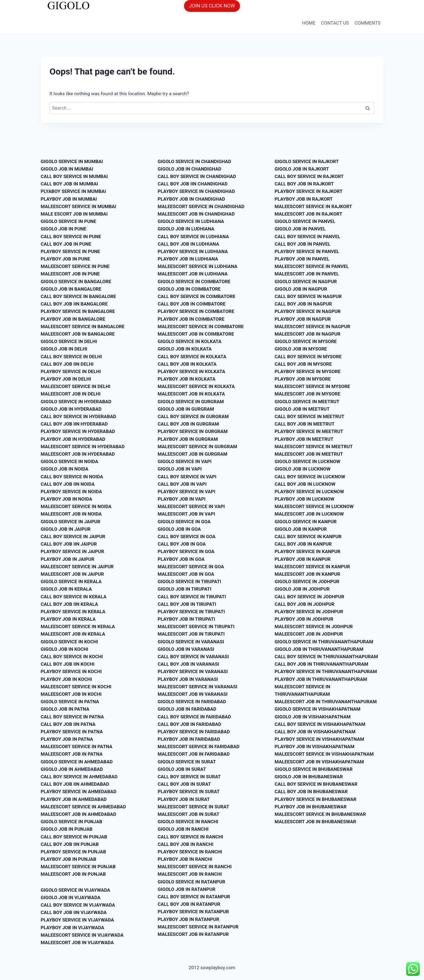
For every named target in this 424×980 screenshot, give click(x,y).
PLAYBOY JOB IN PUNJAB (69, 859)
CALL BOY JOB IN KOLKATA (187, 364)
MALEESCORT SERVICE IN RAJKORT (314, 206)
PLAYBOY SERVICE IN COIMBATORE (196, 311)
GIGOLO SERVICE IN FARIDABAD (192, 702)
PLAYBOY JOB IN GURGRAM (188, 439)
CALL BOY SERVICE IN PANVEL (308, 237)
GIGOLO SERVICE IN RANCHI (188, 822)
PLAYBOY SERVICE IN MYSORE (308, 371)
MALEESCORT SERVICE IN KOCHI (76, 687)
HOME (309, 23)
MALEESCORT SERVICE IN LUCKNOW (314, 506)
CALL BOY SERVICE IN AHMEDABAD (79, 777)
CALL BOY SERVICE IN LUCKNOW (310, 477)
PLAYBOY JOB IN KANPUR (303, 559)
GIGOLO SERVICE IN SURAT (187, 762)
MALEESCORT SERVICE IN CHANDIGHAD (201, 206)
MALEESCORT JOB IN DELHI (71, 394)
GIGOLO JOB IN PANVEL (300, 229)
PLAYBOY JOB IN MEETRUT (304, 439)
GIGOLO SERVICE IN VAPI (185, 461)
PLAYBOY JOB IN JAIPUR (68, 559)
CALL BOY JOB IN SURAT (184, 784)
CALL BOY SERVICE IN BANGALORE (78, 296)
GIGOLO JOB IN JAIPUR (66, 529)
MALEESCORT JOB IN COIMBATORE (196, 334)
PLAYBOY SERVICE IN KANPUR (308, 551)
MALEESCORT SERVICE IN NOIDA (76, 506)
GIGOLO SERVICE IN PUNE (69, 221)
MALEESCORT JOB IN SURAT (189, 814)
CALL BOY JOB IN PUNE (66, 244)
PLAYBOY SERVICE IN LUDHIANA (193, 251)
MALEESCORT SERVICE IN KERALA (78, 626)
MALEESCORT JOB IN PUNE (70, 274)
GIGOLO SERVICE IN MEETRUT (307, 402)
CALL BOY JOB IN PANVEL (303, 244)
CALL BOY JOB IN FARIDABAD (190, 724)
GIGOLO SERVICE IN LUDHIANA (191, 221)
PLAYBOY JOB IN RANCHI (185, 859)
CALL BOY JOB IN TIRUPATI (187, 604)
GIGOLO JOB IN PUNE (64, 229)
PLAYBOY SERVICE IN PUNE (70, 251)
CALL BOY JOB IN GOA (182, 544)
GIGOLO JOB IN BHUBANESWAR (309, 777)
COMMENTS (367, 23)
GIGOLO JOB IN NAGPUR (301, 289)
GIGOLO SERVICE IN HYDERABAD (76, 402)
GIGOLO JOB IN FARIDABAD (187, 709)
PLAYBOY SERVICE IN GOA (186, 551)
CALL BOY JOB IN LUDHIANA (189, 244)
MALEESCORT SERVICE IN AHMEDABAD (83, 807)
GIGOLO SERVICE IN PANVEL (305, 221)
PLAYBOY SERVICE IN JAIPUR (73, 551)
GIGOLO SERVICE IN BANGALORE (76, 281)
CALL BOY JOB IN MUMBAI (70, 184)
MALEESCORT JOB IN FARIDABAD (194, 754)
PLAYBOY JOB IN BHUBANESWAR (311, 807)
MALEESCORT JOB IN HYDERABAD (78, 454)
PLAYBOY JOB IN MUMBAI (69, 199)
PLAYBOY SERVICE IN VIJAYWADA (78, 920)
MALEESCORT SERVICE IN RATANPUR (198, 927)
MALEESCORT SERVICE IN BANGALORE (83, 326)
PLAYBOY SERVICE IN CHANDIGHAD (196, 191)
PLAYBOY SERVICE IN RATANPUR (193, 912)
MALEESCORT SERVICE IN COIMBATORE (201, 326)
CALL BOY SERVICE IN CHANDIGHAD (197, 176)
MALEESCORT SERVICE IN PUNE (75, 266)
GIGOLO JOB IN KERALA (66, 589)
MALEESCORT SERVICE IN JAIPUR (77, 567)
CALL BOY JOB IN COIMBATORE (192, 304)
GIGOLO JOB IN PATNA (65, 709)
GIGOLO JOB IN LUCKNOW (303, 469)
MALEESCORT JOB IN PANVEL (307, 274)
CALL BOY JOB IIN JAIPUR (69, 544)
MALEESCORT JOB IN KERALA (73, 634)
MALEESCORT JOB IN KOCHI (71, 694)
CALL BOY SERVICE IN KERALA (74, 597)
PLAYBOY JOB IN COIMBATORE (191, 319)
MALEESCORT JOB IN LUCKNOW (309, 514)
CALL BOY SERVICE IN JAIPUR (73, 537)
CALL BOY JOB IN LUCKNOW (305, 484)
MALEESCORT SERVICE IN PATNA (77, 747)
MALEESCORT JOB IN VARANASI (193, 694)
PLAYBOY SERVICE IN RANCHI (190, 852)
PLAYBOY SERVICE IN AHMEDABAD (79, 792)
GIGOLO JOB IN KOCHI (65, 649)
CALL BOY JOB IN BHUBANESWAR (311, 792)
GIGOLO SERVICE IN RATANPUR (192, 882)
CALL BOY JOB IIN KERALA (70, 604)
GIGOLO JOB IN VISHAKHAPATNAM (313, 717)
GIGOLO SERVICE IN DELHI (69, 341)
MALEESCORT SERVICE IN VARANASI (198, 687)
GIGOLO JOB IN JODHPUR (302, 589)
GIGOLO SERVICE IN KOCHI (70, 642)
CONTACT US (335, 23)
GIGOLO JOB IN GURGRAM (186, 409)
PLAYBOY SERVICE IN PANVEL (307, 251)
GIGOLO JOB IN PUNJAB (67, 829)
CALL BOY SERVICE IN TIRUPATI (192, 597)
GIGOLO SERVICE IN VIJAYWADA (76, 890)
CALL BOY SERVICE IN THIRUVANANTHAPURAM (326, 657)
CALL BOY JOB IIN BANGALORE (74, 304)
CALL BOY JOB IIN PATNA (68, 724)
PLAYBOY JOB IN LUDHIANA (188, 259)
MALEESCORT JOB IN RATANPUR (193, 934)
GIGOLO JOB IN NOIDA (65, 469)
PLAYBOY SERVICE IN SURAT (189, 792)
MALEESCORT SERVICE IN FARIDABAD (199, 747)
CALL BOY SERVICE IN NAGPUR (308, 296)
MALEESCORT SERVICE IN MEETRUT (314, 447)
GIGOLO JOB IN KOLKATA (185, 349)
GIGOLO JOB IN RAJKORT (302, 169)
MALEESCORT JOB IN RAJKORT (309, 214)
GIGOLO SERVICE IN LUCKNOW (308, 461)
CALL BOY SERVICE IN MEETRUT (310, 416)
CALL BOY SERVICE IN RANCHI (190, 837)
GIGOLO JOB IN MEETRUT (302, 409)
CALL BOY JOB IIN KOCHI (68, 664)
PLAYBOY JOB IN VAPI (182, 499)
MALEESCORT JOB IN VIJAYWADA (77, 942)
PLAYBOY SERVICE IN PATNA (72, 732)
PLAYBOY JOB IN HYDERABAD (73, 439)
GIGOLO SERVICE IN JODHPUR (307, 581)
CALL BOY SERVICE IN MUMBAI (74, 176)
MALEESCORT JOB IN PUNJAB (73, 874)
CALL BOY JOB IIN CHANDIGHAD (193, 184)
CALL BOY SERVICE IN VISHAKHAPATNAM (320, 724)
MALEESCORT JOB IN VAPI (186, 514)
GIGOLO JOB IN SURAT (182, 769)
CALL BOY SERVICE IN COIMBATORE (197, 296)
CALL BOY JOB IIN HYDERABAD (74, 424)
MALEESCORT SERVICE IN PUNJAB (78, 867)
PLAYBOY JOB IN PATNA (67, 739)
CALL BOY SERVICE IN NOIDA (72, 477)
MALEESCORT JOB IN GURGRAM (193, 454)
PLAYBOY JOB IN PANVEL (302, 259)
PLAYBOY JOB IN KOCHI (66, 679)
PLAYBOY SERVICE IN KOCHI (71, 671)
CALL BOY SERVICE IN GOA (187, 537)
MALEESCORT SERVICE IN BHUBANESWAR (320, 814)
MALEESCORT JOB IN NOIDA (71, 514)
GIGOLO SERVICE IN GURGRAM (191, 402)
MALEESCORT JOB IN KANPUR (308, 574)
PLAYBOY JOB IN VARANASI (188, 679)
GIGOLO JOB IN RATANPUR (187, 889)
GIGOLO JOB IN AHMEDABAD (72, 769)
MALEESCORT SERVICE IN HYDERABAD (83, 447)
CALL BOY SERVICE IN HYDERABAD (79, 416)
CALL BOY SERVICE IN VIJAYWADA (78, 905)
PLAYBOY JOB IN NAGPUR (303, 319)
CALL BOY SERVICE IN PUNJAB (74, 837)
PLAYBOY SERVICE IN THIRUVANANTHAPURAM (326, 671)
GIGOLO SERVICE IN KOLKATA (190, 341)
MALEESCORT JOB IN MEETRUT (309, 454)
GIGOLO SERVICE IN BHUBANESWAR (314, 769)
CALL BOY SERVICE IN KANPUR (308, 537)
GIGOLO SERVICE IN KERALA (71, 581)
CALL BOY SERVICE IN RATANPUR (194, 897)
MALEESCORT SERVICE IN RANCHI (195, 867)
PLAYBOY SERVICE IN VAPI (187, 492)
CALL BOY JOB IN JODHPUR (305, 604)
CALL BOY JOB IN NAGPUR (303, 304)
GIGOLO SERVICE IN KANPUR (306, 522)
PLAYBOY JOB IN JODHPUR (304, 619)
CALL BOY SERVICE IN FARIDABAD (194, 717)
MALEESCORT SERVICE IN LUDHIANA (198, 266)
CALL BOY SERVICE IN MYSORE (308, 357)
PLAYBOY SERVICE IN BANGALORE (78, 311)
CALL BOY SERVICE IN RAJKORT (309, 176)
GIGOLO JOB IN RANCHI (183, 829)
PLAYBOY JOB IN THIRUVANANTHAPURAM (321, 679)
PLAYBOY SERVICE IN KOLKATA (192, 371)
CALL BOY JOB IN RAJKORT (304, 184)
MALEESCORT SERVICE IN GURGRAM (198, 447)
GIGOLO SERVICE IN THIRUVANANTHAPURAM (324, 642)
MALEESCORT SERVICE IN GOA (191, 567)
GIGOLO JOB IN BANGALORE (71, 289)
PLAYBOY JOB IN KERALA (68, 619)
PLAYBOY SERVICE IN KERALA (73, 612)
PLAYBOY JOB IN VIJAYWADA (73, 928)
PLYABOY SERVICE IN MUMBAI (74, 191)
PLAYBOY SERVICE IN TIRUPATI (191, 612)
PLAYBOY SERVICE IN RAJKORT (309, 191)
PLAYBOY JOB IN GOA (181, 559)
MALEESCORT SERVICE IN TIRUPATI (196, 626)
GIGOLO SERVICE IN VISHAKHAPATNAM (318, 709)
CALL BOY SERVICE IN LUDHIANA (193, 237)
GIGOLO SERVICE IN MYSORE (306, 341)
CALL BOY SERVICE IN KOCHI (72, 657)
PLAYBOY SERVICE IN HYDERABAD (78, 431)
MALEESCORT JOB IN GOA (186, 574)
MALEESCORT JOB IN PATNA (72, 754)
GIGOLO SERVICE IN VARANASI (191, 642)
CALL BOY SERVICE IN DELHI (71, 357)
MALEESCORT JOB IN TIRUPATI (191, 634)
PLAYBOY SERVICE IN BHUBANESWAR (316, 799)
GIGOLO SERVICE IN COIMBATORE (194, 281)
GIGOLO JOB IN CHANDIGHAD (190, 169)
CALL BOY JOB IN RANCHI (186, 844)
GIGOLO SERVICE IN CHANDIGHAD (194, 161)
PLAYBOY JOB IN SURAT (184, 799)
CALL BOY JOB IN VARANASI (189, 664)
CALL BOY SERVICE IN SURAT (189, 777)
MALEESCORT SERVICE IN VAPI (191, 506)
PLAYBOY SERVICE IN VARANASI (193, 671)
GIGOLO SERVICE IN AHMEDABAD (77, 762)
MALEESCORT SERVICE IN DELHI (76, 386)
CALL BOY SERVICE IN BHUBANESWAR (316, 784)
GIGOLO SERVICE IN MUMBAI (72, 161)
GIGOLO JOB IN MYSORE (301, 349)
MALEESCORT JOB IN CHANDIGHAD (196, 214)
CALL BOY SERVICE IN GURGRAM (193, 416)
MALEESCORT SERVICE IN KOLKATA (196, 386)
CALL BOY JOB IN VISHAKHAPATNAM (315, 732)
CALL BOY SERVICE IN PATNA (72, 717)
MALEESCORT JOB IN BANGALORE (78, 334)
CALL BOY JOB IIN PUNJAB (70, 844)
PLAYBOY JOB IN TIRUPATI (186, 619)
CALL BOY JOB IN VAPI (182, 484)
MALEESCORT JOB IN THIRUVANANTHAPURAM (326, 702)
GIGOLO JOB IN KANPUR (301, 529)
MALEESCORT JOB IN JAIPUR (72, 574)
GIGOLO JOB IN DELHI (64, 349)
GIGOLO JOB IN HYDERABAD (71, 409)
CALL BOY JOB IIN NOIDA (68, 484)
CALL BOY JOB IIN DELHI (67, 364)
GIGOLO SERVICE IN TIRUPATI (190, 581)
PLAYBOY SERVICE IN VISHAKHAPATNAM (320, 739)
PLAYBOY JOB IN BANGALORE (73, 319)
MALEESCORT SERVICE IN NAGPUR (313, 326)
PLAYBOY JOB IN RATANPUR (189, 919)
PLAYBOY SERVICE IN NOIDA (71, 492)
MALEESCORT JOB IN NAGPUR (308, 334)
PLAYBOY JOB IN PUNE (66, 259)
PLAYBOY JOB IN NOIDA (67, 499)
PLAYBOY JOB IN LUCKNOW (305, 499)
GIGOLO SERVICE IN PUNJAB (72, 822)
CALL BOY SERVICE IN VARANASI (193, 657)
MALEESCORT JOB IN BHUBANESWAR (315, 822)
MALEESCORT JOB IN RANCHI (190, 874)
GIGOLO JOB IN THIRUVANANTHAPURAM (319, 649)
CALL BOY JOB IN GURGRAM (188, 424)
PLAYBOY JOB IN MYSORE (303, 379)
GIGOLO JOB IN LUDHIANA (186, 229)
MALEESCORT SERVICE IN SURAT (194, 807)
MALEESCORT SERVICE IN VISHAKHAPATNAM (324, 754)
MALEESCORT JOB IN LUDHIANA (193, 274)
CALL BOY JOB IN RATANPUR (189, 904)
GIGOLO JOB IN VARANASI (186, 649)
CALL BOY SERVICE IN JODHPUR (310, 597)
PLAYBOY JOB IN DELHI (66, 379)
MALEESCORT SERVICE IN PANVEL (312, 266)
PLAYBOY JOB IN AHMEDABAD (74, 799)
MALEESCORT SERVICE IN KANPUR (312, 567)
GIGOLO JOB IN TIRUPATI (185, 589)
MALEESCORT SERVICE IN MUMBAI (79, 206)
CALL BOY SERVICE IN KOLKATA (192, 357)
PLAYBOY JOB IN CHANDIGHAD (192, 199)
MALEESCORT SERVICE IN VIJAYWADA (82, 935)
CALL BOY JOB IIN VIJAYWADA (74, 912)
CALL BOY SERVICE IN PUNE (71, 237)
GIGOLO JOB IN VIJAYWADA (71, 897)
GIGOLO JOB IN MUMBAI (67, 169)
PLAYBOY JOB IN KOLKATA (187, 379)
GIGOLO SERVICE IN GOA (184, 522)
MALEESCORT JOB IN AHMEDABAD (79, 814)
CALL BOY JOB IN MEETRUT (305, 424)
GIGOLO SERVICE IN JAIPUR (71, 522)
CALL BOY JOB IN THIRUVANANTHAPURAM (322, 664)
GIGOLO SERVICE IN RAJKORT (307, 161)
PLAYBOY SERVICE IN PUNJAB (74, 852)
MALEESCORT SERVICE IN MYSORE (312, 386)
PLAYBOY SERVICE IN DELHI (71, 371)
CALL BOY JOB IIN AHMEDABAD (75, 784)
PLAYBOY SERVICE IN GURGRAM (193, 431)
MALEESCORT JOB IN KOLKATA (191, 394)
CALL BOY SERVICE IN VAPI (187, 477)
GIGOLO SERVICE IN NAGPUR (306, 281)
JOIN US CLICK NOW (212, 6)
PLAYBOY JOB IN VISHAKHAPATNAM (315, 747)
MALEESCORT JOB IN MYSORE (308, 394)
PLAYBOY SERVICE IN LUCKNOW (310, 492)
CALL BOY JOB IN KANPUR (303, 544)
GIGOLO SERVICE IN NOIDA (70, 461)
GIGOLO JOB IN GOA (179, 529)
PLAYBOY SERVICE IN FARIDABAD (194, 732)
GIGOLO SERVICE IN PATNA (70, 702)
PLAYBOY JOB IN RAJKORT (304, 199)
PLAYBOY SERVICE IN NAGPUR (308, 311)
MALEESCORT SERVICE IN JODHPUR (314, 626)
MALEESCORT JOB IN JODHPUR (309, 634)
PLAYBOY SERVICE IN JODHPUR (309, 612)
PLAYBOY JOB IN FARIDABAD (189, 739)
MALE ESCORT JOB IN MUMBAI (74, 214)
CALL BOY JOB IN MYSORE (303, 364)
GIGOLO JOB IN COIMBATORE (189, 289)
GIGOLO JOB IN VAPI (180, 469)
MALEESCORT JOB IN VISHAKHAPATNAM (319, 762)
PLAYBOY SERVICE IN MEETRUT (309, 431)
